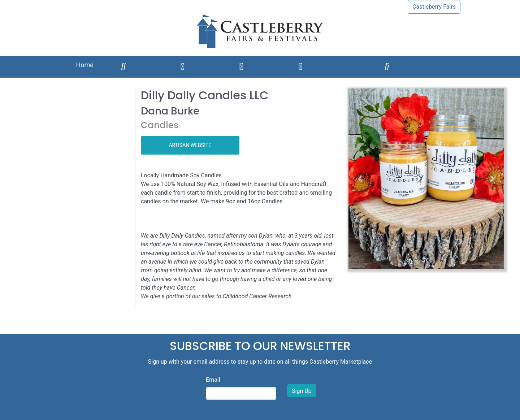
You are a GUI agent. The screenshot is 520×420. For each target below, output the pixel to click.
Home (84, 65)
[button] (360, 179)
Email (213, 380)
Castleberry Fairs (434, 7)
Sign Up (302, 391)
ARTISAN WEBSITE (190, 145)
